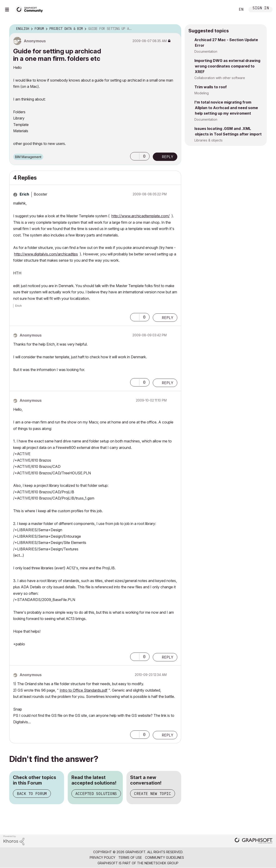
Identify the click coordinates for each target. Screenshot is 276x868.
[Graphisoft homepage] (254, 841)
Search (227, 9)
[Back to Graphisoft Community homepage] (31, 9)
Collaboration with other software (220, 78)
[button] (135, 156)
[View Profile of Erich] (24, 194)
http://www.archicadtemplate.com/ (141, 216)
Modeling (202, 93)
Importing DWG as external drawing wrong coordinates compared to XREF (227, 66)
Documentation (206, 51)
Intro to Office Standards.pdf (84, 690)
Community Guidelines (164, 857)
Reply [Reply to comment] (168, 318)
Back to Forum (32, 794)
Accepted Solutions (96, 794)
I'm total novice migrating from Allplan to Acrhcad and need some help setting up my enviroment (226, 108)
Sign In (261, 8)
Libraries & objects (209, 140)
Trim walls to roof (211, 87)
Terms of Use (130, 857)
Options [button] (175, 29)
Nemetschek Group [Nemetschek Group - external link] (161, 863)
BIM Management (28, 157)
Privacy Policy (103, 857)
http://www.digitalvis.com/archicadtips (46, 254)
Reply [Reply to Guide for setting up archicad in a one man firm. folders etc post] (168, 157)
